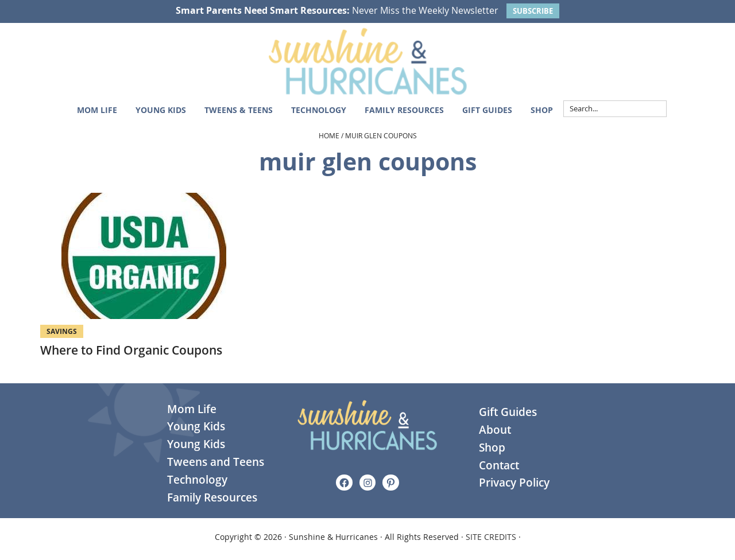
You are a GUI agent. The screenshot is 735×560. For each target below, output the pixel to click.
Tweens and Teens (216, 462)
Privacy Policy (514, 483)
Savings (62, 331)
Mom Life (192, 409)
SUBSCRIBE (533, 11)
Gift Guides (508, 412)
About (495, 430)
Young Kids (196, 426)
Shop (492, 448)
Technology (197, 480)
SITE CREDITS (491, 537)
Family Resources (212, 497)
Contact (499, 465)
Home (329, 135)
